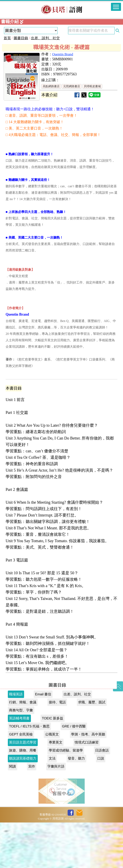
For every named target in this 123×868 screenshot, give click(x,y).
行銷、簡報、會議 (23, 748)
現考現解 (21, 24)
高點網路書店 (51, 132)
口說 (101, 804)
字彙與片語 (56, 812)
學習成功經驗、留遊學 (66, 796)
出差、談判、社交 (45, 84)
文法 (52, 804)
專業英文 (56, 788)
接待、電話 (57, 748)
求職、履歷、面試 (92, 748)
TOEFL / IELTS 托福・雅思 (29, 772)
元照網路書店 (72, 132)
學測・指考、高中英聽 (88, 780)
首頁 (7, 84)
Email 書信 (43, 740)
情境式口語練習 (87, 788)
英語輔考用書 (19, 764)
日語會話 (102, 796)
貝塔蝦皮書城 (92, 132)
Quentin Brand (63, 100)
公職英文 (52, 780)
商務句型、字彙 (21, 756)
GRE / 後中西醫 (74, 772)
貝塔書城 (21, 45)
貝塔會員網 (23, 55)
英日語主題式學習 (23, 788)
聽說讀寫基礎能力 (23, 804)
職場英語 (16, 740)
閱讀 (12, 812)
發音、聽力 (76, 804)
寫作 (32, 812)
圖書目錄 (21, 84)
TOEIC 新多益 (53, 764)
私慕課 (18, 35)
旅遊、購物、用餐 (23, 796)
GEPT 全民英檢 (21, 780)
